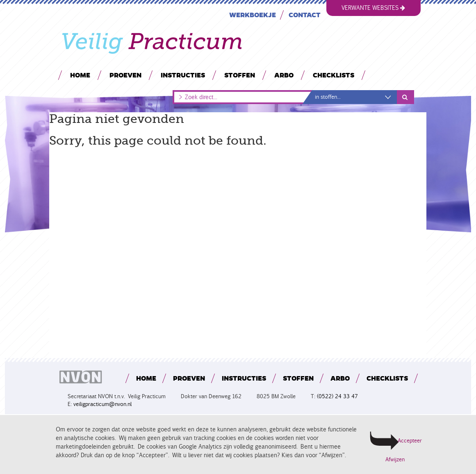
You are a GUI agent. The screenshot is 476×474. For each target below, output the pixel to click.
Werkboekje (252, 15)
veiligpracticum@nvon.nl (102, 404)
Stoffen (239, 75)
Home (80, 75)
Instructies (182, 75)
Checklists (333, 75)
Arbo (284, 75)
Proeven (125, 75)
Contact (304, 15)
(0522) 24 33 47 (337, 396)
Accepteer (409, 441)
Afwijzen (395, 460)
